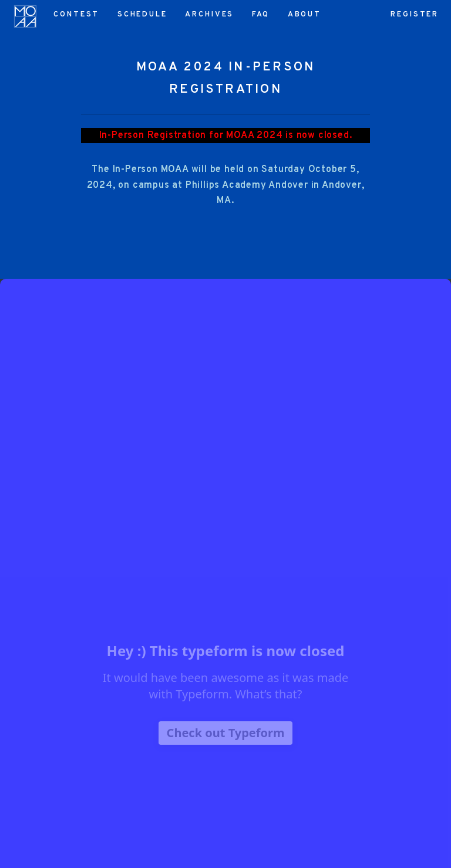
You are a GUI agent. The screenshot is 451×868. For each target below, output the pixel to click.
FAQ (261, 15)
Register (415, 15)
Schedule (142, 15)
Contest (76, 15)
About (304, 15)
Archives (209, 15)
